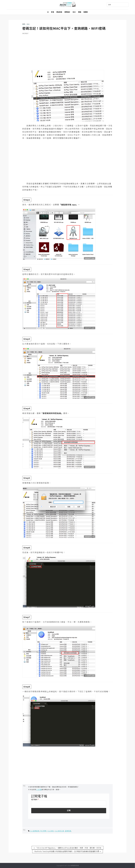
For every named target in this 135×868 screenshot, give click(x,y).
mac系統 (50, 831)
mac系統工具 (59, 831)
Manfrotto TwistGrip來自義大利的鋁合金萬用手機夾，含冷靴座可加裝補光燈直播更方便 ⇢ (68, 851)
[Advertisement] (67, 51)
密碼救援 (68, 831)
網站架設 (59, 12)
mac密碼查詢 (35, 831)
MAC (74, 12)
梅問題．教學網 (68, 5)
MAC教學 (43, 831)
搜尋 (110, 5)
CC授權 (39, 789)
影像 (53, 12)
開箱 (80, 12)
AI (48, 12)
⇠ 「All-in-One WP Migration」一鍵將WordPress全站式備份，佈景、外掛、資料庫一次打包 (67, 848)
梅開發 (86, 12)
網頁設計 (67, 12)
